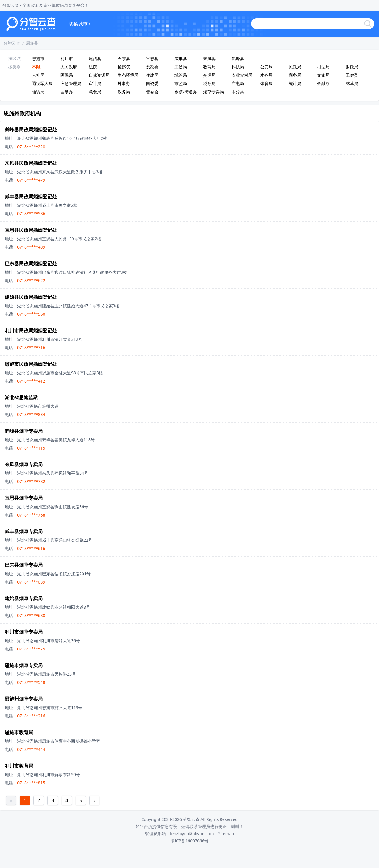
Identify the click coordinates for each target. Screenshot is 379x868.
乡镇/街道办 (186, 92)
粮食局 (95, 92)
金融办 (323, 83)
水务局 (266, 75)
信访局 (38, 92)
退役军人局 (42, 83)
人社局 (38, 75)
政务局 (124, 92)
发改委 (152, 67)
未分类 (238, 92)
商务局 (295, 75)
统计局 (295, 83)
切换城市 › (80, 24)
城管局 (181, 75)
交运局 (209, 75)
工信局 (181, 67)
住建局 (152, 75)
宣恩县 (152, 59)
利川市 (67, 59)
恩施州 (32, 43)
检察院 (124, 67)
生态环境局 (128, 75)
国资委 (152, 83)
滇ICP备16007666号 (189, 841)
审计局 (95, 83)
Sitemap (226, 833)
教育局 (209, 67)
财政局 (352, 67)
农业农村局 (242, 75)
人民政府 (69, 67)
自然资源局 (99, 75)
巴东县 (124, 59)
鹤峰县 (238, 59)
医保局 (67, 75)
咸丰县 (181, 59)
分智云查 (12, 43)
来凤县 (209, 59)
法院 (93, 67)
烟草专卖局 (213, 92)
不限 (36, 67)
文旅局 (323, 75)
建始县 (95, 59)
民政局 (295, 67)
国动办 (67, 92)
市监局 (181, 83)
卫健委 (352, 75)
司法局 (323, 67)
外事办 (124, 83)
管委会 (152, 92)
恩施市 (38, 59)
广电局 (238, 83)
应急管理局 (71, 83)
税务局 (209, 83)
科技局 (238, 67)
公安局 (266, 67)
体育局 (266, 83)
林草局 (352, 83)
